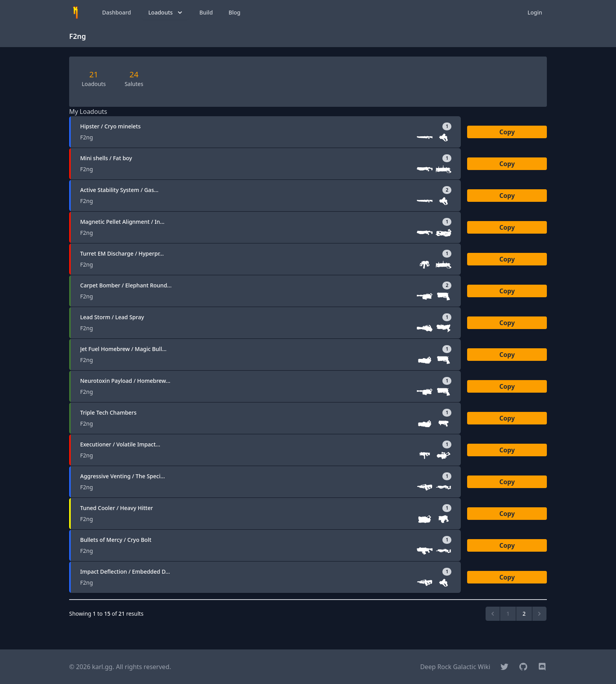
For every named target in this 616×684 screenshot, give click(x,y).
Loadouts (166, 13)
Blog (235, 12)
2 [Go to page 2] (524, 614)
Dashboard (116, 12)
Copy (507, 132)
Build (206, 12)
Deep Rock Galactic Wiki (455, 667)
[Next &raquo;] (539, 614)
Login (535, 12)
